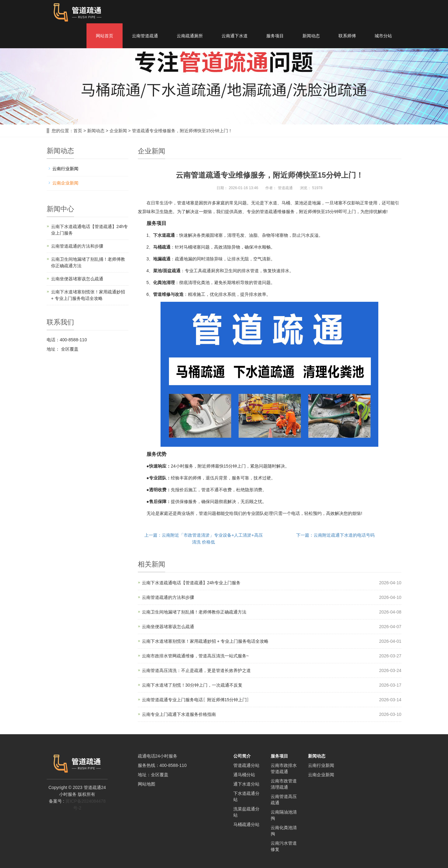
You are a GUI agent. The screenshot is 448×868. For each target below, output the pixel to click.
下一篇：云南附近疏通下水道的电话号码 (335, 535)
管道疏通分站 (246, 765)
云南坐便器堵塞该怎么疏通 (168, 627)
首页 (78, 131)
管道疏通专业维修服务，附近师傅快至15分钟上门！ (182, 131)
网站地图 (147, 784)
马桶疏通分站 (246, 824)
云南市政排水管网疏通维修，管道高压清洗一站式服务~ (195, 656)
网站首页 (105, 36)
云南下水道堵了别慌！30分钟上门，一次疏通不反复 (192, 685)
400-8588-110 (173, 765)
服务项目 (275, 36)
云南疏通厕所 (190, 36)
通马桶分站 (244, 775)
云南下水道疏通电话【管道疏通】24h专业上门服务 (191, 583)
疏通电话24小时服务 (158, 756)
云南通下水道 (235, 36)
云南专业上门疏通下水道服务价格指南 (179, 714)
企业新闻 (118, 131)
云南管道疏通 (145, 36)
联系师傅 (347, 36)
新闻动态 (311, 36)
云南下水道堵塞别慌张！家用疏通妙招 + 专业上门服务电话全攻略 (205, 641)
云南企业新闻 (65, 183)
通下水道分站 (246, 784)
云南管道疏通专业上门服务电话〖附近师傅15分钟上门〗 (197, 700)
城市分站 (383, 36)
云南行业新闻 (65, 169)
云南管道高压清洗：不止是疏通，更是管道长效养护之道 (196, 670)
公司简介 (242, 756)
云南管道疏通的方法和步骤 (168, 597)
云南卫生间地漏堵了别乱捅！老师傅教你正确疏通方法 (194, 612)
